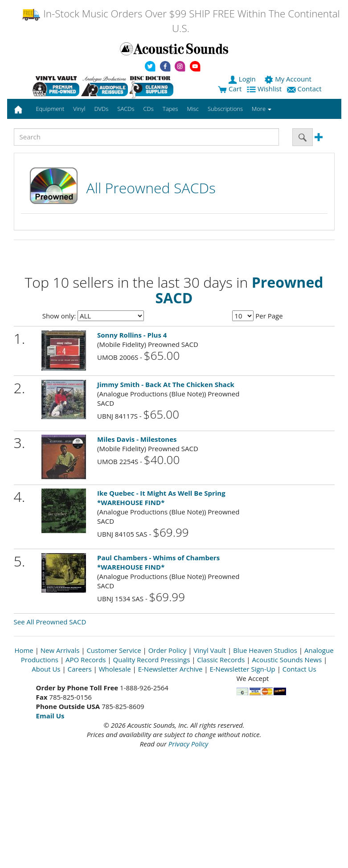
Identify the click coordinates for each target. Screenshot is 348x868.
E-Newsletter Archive (170, 669)
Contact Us (299, 669)
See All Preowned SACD (50, 622)
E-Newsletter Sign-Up (242, 669)
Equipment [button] (50, 109)
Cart (230, 89)
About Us (46, 669)
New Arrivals (60, 650)
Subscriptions (225, 109)
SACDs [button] (126, 109)
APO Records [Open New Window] (86, 660)
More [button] (262, 109)
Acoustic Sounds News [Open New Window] (287, 660)
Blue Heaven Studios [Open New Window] (265, 650)
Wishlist (265, 89)
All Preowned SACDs (151, 188)
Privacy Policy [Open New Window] (188, 744)
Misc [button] (192, 109)
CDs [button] (149, 109)
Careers (80, 669)
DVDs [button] (101, 109)
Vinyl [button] (79, 109)
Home (24, 650)
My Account (289, 79)
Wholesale (115, 669)
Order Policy (168, 650)
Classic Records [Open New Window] (221, 660)
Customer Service (114, 650)
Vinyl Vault (210, 650)
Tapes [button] (170, 109)
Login (243, 79)
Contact (305, 89)
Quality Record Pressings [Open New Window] (152, 660)
